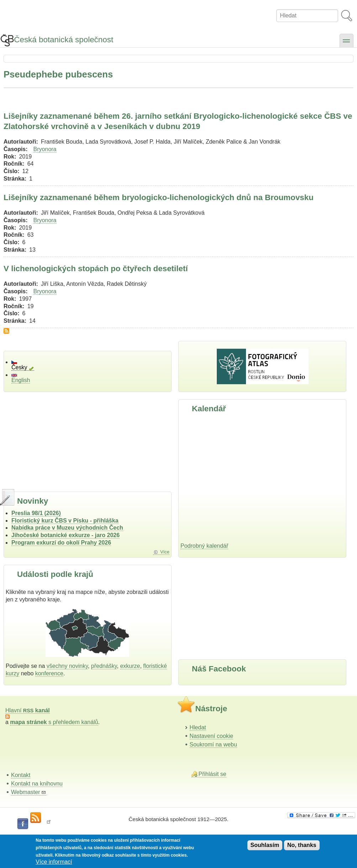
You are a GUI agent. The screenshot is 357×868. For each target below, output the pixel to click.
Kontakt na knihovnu (37, 784)
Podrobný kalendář (204, 546)
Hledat (198, 727)
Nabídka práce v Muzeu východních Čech (67, 528)
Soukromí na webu (213, 744)
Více (165, 552)
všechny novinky (67, 666)
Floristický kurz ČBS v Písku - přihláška (65, 521)
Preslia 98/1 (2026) (36, 513)
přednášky (104, 666)
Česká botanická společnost (64, 40)
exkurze (130, 666)
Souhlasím (265, 845)
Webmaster (29, 792)
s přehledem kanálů (54, 722)
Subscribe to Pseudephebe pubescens (6, 331)
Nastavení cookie (212, 736)
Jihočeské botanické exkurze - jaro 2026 (65, 535)
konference (49, 673)
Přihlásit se (212, 774)
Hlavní (28, 710)
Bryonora (45, 149)
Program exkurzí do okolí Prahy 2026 (61, 543)
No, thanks (302, 845)
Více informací (54, 862)
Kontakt (21, 775)
